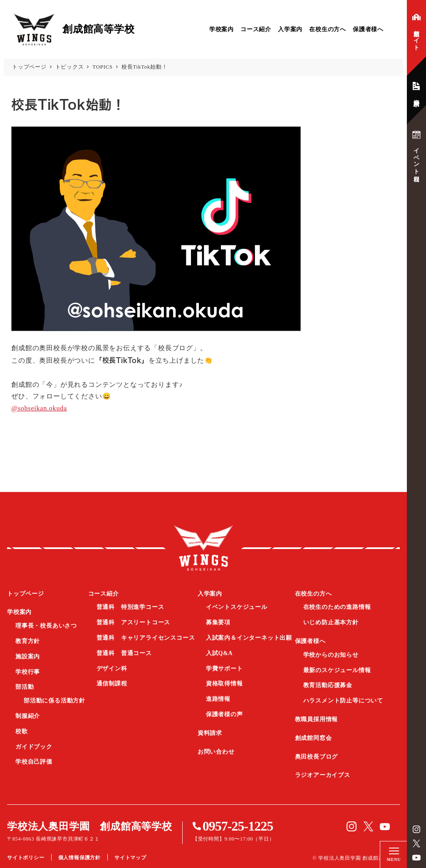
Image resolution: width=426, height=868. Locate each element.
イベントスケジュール (237, 607)
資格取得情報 (224, 684)
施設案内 (28, 657)
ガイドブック (34, 747)
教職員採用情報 (317, 719)
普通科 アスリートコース (134, 622)
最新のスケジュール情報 (337, 670)
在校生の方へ (328, 29)
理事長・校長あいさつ (46, 626)
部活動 (25, 687)
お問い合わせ (216, 752)
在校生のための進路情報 (337, 607)
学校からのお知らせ (331, 655)
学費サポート (224, 669)
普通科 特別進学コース (130, 607)
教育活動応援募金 (328, 685)
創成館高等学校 (203, 548)
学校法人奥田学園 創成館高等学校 (90, 826)
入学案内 (290, 29)
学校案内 (222, 29)
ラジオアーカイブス (323, 775)
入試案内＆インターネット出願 (249, 638)
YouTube (416, 858)
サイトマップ (130, 858)
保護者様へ (368, 29)
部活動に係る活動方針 (54, 701)
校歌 (22, 731)
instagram (416, 829)
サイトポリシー (26, 858)
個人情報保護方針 (79, 858)
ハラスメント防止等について (343, 701)
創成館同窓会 (313, 738)
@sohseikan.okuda (39, 408)
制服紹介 (28, 716)
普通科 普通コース (124, 653)
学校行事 (28, 672)
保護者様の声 (224, 714)
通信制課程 (112, 684)
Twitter (416, 843)
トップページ (26, 594)
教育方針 (28, 641)
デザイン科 (112, 669)
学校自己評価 (34, 762)
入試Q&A (219, 653)
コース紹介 (256, 29)
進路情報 (218, 699)
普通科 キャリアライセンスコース (146, 638)
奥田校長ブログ (317, 757)
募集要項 (218, 622)
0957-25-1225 (238, 826)
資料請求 (210, 733)
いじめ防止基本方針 (331, 622)
